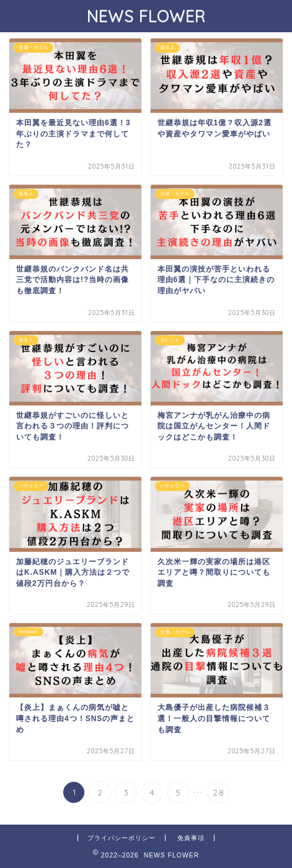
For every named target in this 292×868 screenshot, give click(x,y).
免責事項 (191, 838)
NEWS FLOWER (146, 16)
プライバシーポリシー (122, 838)
